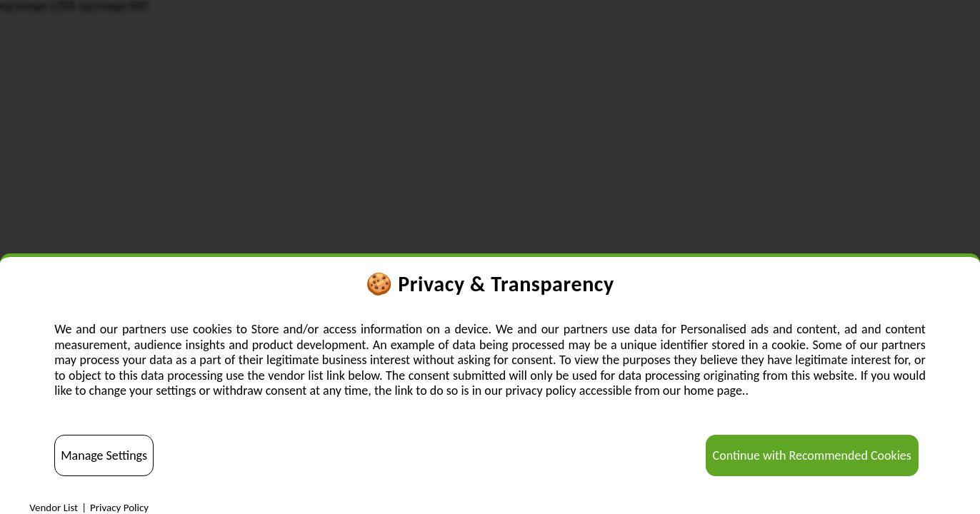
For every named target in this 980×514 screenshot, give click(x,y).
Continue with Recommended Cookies (812, 455)
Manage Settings (104, 455)
